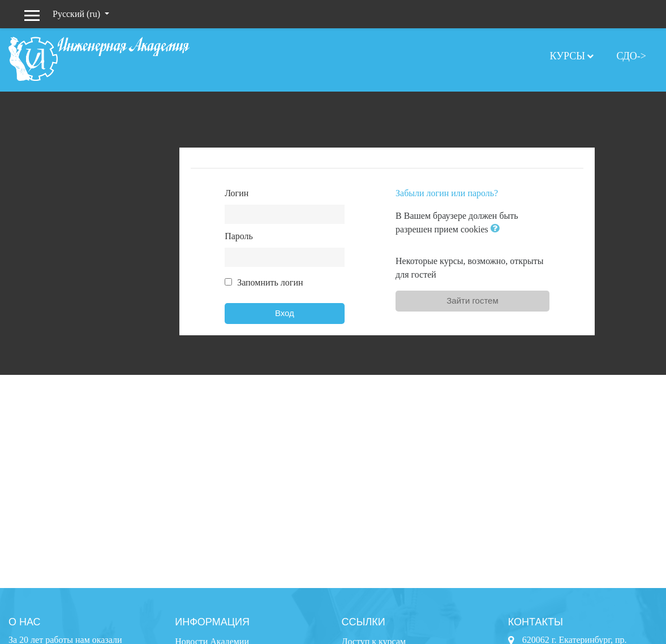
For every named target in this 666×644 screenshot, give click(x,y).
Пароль (239, 236)
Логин (237, 193)
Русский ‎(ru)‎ (78, 14)
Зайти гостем (472, 301)
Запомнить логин (270, 282)
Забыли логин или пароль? (447, 193)
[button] (497, 229)
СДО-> (631, 56)
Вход (285, 313)
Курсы (568, 56)
